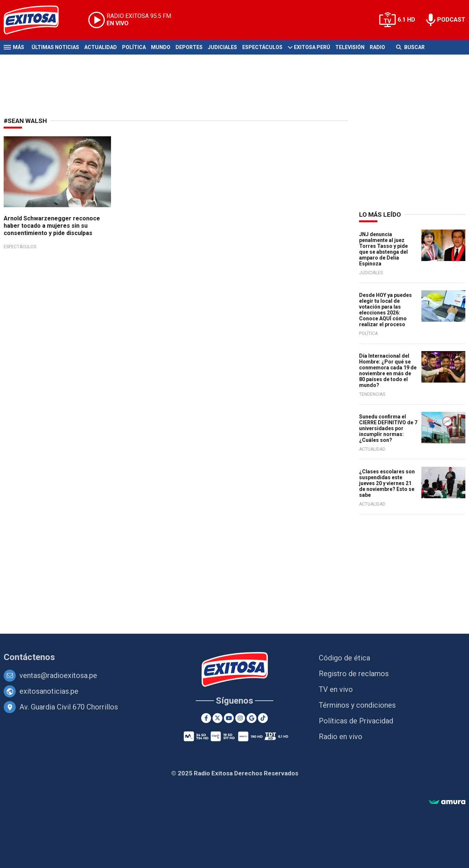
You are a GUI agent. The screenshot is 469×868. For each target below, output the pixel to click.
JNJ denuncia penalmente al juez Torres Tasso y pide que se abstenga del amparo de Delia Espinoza (383, 249)
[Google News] (252, 718)
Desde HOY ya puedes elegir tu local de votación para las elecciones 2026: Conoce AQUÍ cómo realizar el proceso (385, 310)
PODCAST (451, 20)
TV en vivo (336, 689)
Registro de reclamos (354, 674)
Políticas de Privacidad (356, 721)
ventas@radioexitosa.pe (58, 675)
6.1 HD (406, 20)
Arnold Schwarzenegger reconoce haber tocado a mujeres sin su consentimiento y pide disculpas (52, 226)
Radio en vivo (341, 737)
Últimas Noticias (55, 47)
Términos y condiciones (357, 705)
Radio (377, 47)
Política (134, 47)
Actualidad (101, 47)
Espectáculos (262, 47)
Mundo (161, 47)
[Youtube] (229, 718)
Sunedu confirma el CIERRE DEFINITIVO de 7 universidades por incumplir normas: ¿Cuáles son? (388, 428)
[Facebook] (206, 718)
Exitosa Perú (312, 47)
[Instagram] (240, 718)
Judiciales (222, 47)
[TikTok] (263, 718)
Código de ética (344, 658)
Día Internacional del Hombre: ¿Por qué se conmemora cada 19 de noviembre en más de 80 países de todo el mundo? (388, 370)
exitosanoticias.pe (49, 691)
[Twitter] (217, 718)
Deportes (189, 47)
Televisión (350, 47)
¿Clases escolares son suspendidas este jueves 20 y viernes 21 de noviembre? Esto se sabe (387, 483)
